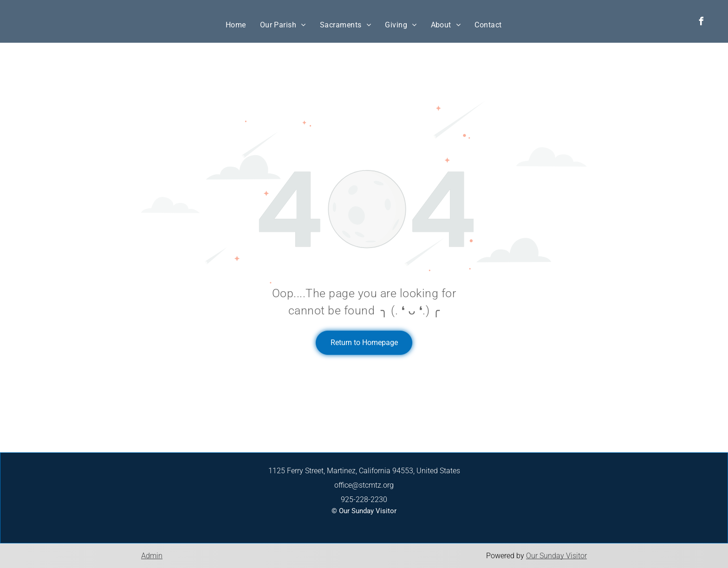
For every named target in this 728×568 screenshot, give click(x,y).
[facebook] (702, 23)
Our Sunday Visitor (556, 556)
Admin (152, 556)
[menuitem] (236, 25)
